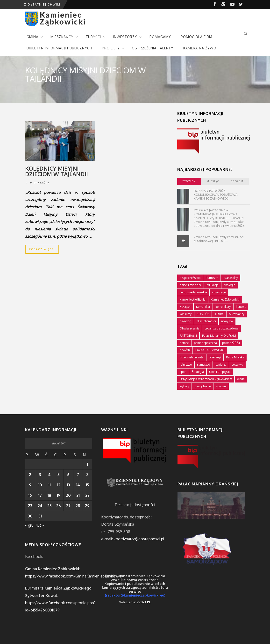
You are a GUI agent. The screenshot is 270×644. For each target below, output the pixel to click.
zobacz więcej (42, 249)
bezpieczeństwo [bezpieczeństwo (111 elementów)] (190, 278)
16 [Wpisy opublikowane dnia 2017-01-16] (30, 495)
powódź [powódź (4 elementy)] (185, 350)
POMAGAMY (160, 37)
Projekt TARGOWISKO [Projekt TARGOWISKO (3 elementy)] (210, 350)
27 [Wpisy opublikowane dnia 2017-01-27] (68, 506)
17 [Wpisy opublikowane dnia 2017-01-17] (40, 495)
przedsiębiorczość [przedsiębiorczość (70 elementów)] (192, 357)
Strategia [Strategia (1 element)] (198, 372)
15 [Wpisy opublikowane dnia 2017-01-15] (87, 485)
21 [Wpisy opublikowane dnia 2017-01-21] (78, 495)
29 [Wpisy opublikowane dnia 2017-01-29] (87, 506)
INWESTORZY (125, 37)
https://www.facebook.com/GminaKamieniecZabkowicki (75, 576)
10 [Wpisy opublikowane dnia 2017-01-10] (40, 485)
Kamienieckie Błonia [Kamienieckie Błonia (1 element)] (193, 299)
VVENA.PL (144, 602)
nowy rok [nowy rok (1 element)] (227, 321)
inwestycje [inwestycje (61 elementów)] (219, 292)
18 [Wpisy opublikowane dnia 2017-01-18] (49, 495)
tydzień (189, 181)
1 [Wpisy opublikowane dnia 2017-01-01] (87, 464)
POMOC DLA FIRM (196, 37)
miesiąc (213, 181)
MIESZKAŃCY (62, 37)
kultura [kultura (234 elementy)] (219, 314)
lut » (40, 525)
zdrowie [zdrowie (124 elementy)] (221, 386)
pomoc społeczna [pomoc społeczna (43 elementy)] (205, 343)
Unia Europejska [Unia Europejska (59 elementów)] (220, 372)
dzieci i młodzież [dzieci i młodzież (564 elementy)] (190, 285)
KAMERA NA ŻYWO (200, 48)
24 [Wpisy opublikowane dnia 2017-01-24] (40, 506)
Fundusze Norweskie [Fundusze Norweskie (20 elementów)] (193, 292)
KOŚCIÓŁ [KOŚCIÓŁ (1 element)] (203, 314)
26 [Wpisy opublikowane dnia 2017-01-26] (59, 506)
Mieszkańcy (40, 183)
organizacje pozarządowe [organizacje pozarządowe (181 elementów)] (221, 328)
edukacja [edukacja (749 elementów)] (213, 285)
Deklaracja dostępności (135, 505)
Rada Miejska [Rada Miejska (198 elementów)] (235, 357)
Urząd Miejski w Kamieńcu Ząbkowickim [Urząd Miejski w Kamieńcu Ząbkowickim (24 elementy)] (206, 379)
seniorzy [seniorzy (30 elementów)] (221, 365)
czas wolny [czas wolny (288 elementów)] (231, 278)
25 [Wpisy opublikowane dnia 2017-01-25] (50, 506)
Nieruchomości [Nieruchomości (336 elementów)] (206, 321)
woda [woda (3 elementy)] (241, 379)
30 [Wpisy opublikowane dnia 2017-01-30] (30, 516)
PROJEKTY (111, 48)
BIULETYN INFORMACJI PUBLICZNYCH (59, 48)
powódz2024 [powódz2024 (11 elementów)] (231, 343)
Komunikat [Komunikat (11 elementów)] (203, 307)
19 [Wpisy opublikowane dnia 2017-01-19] (59, 495)
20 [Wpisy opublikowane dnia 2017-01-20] (68, 495)
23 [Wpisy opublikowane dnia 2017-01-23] (30, 506)
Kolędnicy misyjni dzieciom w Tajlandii (57, 171)
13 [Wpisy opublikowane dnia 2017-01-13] (68, 485)
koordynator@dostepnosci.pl (139, 539)
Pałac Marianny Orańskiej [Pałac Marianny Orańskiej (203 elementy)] (219, 336)
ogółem (237, 181)
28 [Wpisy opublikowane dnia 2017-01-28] (78, 506)
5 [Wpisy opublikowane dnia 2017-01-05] (59, 475)
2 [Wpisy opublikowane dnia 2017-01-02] (30, 475)
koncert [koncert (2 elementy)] (241, 307)
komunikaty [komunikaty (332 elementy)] (223, 307)
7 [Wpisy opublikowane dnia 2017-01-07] (78, 475)
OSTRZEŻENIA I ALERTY (153, 48)
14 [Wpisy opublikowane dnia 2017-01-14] (78, 485)
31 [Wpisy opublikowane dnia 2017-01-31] (40, 516)
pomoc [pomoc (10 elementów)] (184, 343)
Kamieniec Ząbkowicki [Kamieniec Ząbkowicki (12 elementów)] (225, 299)
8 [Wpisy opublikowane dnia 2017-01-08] (87, 475)
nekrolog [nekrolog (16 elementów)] (185, 321)
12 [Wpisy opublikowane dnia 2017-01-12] (59, 485)
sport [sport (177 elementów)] (183, 372)
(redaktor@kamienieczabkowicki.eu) (135, 595)
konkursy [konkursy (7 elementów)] (186, 314)
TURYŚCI (93, 37)
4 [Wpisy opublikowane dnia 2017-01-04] (49, 475)
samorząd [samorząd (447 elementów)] (204, 365)
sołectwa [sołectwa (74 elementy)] (237, 365)
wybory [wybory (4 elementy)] (184, 386)
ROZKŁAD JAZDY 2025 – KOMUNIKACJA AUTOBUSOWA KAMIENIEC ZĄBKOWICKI (216, 195)
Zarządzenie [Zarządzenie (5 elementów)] (202, 386)
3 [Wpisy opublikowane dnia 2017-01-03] (40, 475)
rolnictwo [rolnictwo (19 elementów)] (186, 365)
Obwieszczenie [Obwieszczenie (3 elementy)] (189, 328)
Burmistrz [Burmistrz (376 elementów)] (212, 278)
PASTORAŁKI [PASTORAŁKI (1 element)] (188, 336)
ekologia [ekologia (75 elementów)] (230, 285)
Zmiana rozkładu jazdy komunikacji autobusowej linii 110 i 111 (219, 239)
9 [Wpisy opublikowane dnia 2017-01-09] (30, 485)
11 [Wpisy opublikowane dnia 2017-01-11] (50, 485)
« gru (29, 525)
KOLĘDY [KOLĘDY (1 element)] (185, 307)
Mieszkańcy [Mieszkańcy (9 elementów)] (237, 314)
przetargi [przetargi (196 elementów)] (215, 357)
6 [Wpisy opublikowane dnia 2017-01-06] (68, 475)
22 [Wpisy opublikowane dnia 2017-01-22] (87, 495)
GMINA (32, 37)
